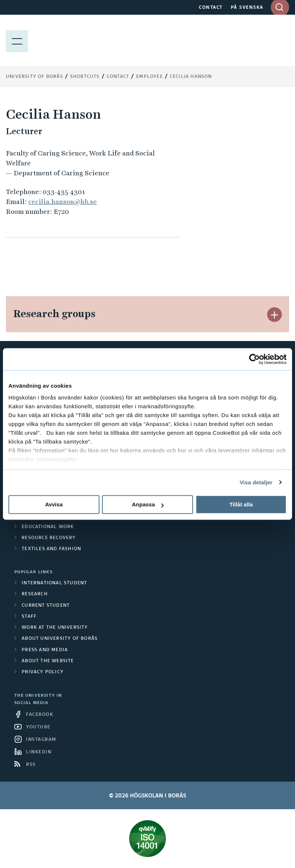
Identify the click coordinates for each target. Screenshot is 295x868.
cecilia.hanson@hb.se (63, 202)
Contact (118, 77)
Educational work (48, 527)
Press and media (45, 650)
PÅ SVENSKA (247, 8)
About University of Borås (60, 639)
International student (54, 583)
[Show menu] (17, 40)
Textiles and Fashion (51, 549)
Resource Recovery (49, 538)
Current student (46, 606)
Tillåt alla (241, 504)
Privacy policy (43, 672)
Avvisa (54, 504)
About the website (48, 661)
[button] (274, 315)
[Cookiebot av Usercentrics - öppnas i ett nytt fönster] (254, 359)
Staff (29, 617)
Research (35, 594)
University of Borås (34, 77)
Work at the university (55, 628)
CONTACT (211, 8)
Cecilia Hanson (191, 77)
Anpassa (148, 504)
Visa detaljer (256, 482)
